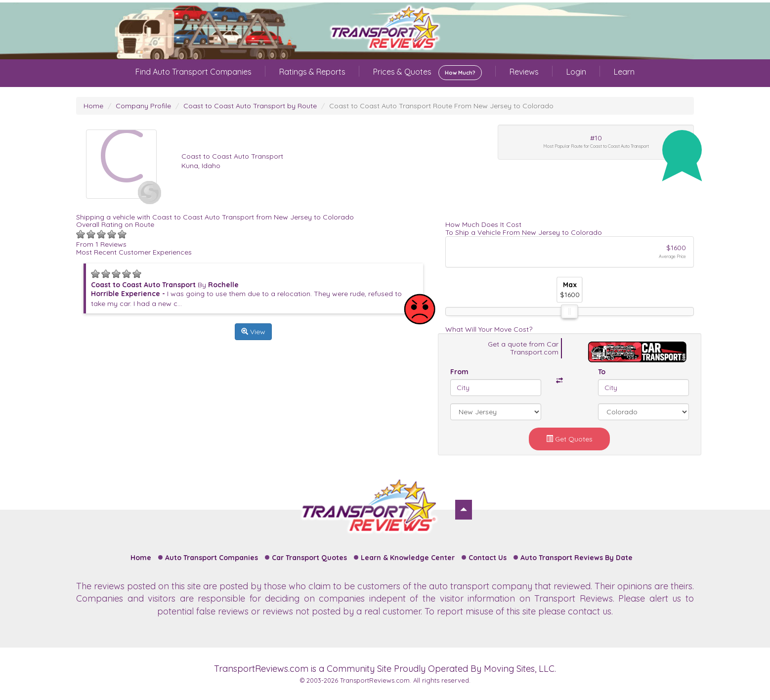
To (602, 372)
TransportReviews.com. (376, 680)
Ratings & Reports (312, 72)
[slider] (569, 311)
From (459, 372)
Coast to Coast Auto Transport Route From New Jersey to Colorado (441, 106)
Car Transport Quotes (309, 558)
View (253, 332)
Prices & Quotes (428, 73)
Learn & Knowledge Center (408, 558)
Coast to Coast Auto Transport (232, 156)
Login (576, 72)
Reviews (524, 72)
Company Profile (143, 106)
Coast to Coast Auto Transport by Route (250, 106)
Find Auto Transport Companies (193, 72)
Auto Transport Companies (212, 558)
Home (93, 106)
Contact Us (488, 558)
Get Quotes (569, 439)
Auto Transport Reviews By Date (577, 558)
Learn (624, 72)
